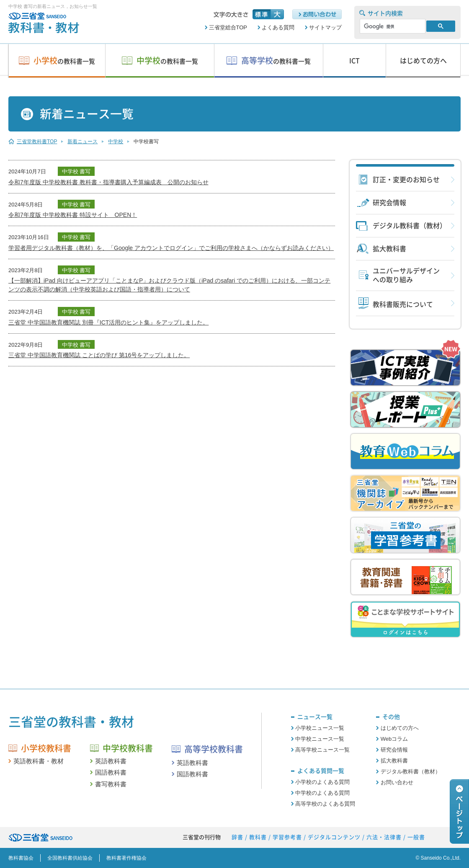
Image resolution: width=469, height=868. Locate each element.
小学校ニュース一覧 (320, 728)
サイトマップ (325, 27)
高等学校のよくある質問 (325, 804)
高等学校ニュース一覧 (322, 750)
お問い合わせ (397, 782)
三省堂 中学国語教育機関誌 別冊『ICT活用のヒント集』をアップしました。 (108, 322)
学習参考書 (287, 837)
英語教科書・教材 (39, 761)
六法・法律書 (384, 837)
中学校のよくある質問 (322, 793)
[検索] (392, 26)
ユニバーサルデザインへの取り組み (406, 275)
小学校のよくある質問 (322, 782)
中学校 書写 (76, 171)
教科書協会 (21, 858)
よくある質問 (278, 27)
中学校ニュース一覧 (320, 739)
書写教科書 (111, 784)
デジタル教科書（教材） (410, 226)
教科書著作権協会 (126, 858)
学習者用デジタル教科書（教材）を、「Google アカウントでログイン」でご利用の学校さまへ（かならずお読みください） (171, 248)
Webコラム (394, 739)
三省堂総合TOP (228, 27)
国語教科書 (111, 772)
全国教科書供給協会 (70, 858)
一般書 (416, 837)
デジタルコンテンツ (334, 837)
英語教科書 (111, 761)
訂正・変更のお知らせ (406, 180)
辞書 (237, 837)
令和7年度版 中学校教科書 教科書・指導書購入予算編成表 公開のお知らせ (108, 182)
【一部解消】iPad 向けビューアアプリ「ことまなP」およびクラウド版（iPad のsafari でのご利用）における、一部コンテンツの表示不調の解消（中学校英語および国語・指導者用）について (169, 285)
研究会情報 (389, 203)
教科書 (258, 837)
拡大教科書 (389, 249)
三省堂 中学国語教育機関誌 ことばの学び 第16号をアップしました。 (99, 355)
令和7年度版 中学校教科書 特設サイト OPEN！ (73, 215)
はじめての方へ (400, 728)
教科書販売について (403, 304)
